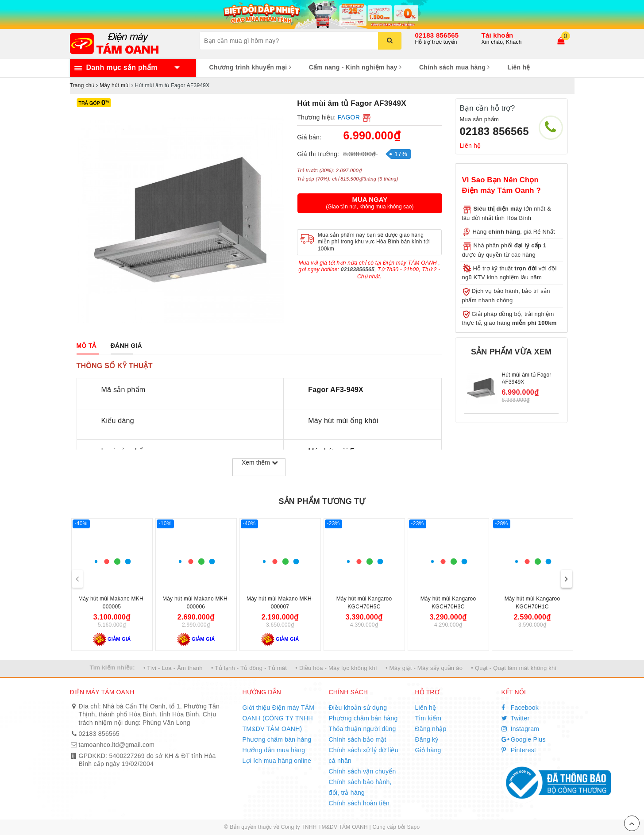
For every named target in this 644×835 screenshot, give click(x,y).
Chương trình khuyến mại (250, 67)
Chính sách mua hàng (455, 67)
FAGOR (349, 117)
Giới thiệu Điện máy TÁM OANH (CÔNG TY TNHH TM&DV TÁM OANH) (279, 718)
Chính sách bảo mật (358, 739)
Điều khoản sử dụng (358, 708)
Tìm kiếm (428, 718)
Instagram (521, 729)
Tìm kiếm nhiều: (112, 668)
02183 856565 (437, 35)
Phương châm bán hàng (277, 739)
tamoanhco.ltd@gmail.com (117, 745)
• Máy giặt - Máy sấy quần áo (424, 668)
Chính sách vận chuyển (362, 771)
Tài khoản (497, 35)
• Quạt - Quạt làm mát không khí (514, 668)
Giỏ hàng (428, 750)
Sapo (413, 827)
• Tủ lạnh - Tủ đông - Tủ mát (249, 668)
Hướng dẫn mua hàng (274, 750)
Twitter (516, 718)
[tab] (87, 346)
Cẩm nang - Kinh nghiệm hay (355, 67)
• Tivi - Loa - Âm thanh (173, 668)
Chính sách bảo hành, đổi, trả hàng (360, 787)
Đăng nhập (431, 729)
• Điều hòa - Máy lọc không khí (336, 668)
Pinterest (519, 750)
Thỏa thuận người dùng (362, 729)
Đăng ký (427, 739)
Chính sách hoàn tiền (359, 803)
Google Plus (524, 739)
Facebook (520, 708)
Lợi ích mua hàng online (277, 761)
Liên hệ (519, 67)
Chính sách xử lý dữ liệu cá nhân (364, 755)
